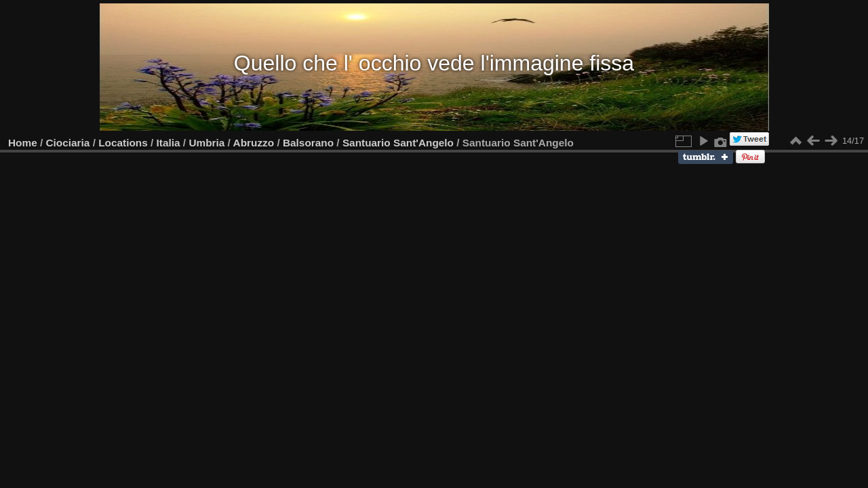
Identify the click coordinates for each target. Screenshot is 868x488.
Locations (123, 143)
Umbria (206, 143)
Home (23, 143)
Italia (169, 143)
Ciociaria (68, 143)
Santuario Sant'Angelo (398, 143)
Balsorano (308, 143)
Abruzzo (254, 143)
